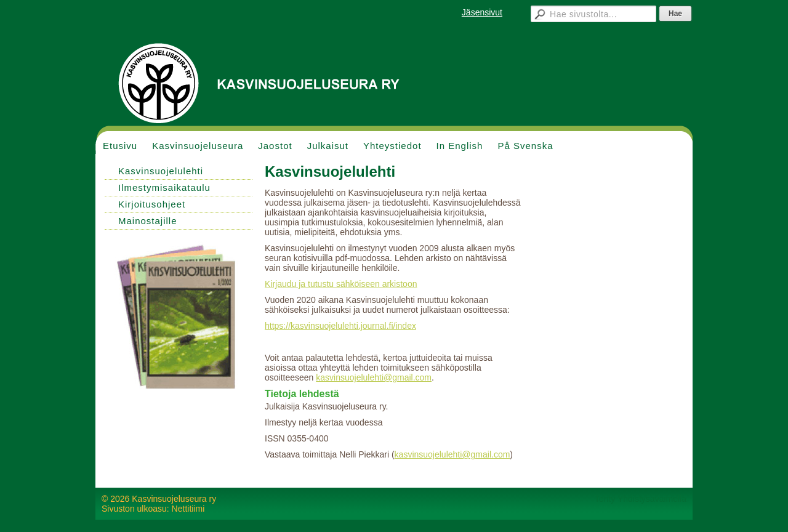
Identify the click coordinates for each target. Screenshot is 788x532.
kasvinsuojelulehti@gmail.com (374, 377)
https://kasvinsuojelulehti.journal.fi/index (340, 326)
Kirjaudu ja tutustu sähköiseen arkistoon (341, 284)
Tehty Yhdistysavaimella (641, 499)
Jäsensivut (482, 12)
